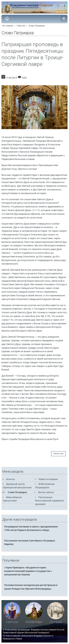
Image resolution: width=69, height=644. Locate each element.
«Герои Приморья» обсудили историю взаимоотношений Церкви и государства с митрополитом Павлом (28, 571)
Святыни (12, 622)
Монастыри (34, 622)
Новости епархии (48, 479)
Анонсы (10, 479)
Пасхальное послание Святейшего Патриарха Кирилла (30, 542)
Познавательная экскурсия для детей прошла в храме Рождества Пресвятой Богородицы (31, 587)
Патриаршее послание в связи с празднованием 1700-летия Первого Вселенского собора (31, 528)
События (21, 26)
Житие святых (46, 492)
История (56, 622)
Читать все (58, 454)
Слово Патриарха (37, 26)
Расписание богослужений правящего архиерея (50, 501)
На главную (8, 26)
